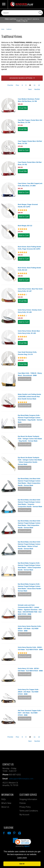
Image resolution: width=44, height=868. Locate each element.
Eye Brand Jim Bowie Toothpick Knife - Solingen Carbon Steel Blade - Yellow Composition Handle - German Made (30, 461)
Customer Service (28, 795)
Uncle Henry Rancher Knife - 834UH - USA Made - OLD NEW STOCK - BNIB (30, 648)
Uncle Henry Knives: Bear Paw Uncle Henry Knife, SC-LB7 (30, 290)
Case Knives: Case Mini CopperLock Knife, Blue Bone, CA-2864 (30, 185)
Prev (17, 85)
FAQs (3, 799)
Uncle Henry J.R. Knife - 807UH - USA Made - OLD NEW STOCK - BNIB (30, 670)
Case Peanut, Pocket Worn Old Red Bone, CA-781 (30, 163)
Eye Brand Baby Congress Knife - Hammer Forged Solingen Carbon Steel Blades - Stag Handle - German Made (30, 419)
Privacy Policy (25, 807)
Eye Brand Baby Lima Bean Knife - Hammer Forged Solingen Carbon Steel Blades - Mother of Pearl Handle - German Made (29, 545)
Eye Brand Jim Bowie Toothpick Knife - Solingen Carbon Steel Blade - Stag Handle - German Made (30, 439)
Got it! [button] (22, 864)
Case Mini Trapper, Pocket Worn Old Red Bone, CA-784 (30, 121)
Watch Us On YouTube (9, 833)
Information (7, 795)
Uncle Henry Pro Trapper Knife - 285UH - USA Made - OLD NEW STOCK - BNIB (28, 692)
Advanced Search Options (21, 78)
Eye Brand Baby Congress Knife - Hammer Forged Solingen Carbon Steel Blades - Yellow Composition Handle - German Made (29, 566)
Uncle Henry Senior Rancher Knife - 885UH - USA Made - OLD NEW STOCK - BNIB (30, 629)
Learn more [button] (22, 858)
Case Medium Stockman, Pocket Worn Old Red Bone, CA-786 (29, 100)
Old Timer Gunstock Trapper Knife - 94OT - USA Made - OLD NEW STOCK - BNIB (30, 713)
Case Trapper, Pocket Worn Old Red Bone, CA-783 (30, 142)
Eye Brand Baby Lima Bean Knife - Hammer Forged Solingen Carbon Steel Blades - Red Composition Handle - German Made (29, 524)
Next (30, 89)
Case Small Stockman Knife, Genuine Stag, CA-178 (27, 353)
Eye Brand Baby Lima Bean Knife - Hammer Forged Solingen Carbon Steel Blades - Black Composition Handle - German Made (29, 482)
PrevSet (10, 85)
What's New (6, 803)
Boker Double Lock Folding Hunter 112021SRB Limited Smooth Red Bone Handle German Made (29, 397)
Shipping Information (28, 799)
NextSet (37, 89)
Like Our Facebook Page (4, 833)
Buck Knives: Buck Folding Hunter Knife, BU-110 (29, 269)
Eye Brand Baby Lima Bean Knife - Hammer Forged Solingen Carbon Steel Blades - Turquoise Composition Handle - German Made (30, 503)
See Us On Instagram (19, 833)
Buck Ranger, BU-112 (25, 226)
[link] (22, 842)
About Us (5, 807)
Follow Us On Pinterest (14, 833)
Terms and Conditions (29, 811)
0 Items (40, 4)
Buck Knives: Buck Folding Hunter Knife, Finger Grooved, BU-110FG (29, 248)
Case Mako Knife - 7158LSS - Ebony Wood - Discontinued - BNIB (30, 374)
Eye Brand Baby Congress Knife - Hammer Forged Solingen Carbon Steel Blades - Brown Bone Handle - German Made (30, 587)
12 (39, 85)
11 (35, 85)
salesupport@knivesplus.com (21, 779)
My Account (24, 815)
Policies (23, 803)
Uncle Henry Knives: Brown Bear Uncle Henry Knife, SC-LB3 (29, 332)
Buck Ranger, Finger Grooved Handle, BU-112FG (28, 206)
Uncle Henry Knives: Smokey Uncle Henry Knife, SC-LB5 (30, 311)
